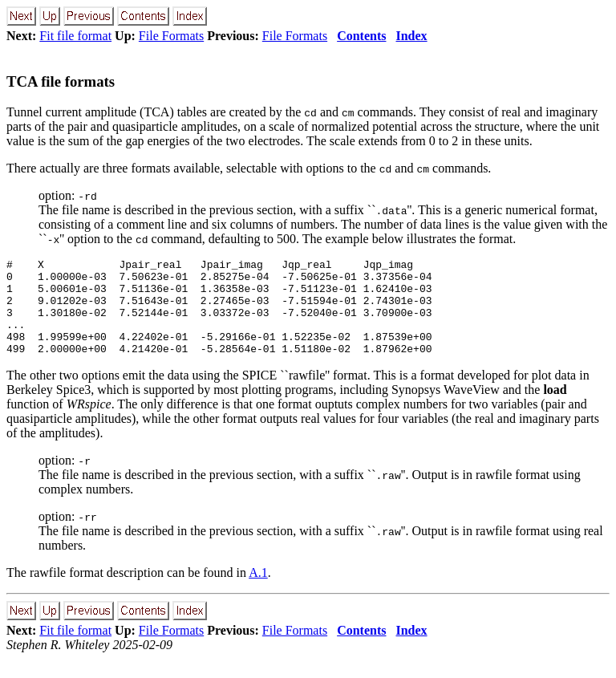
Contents (361, 36)
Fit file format (75, 36)
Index (411, 36)
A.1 (258, 592)
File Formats (171, 36)
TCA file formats (61, 81)
